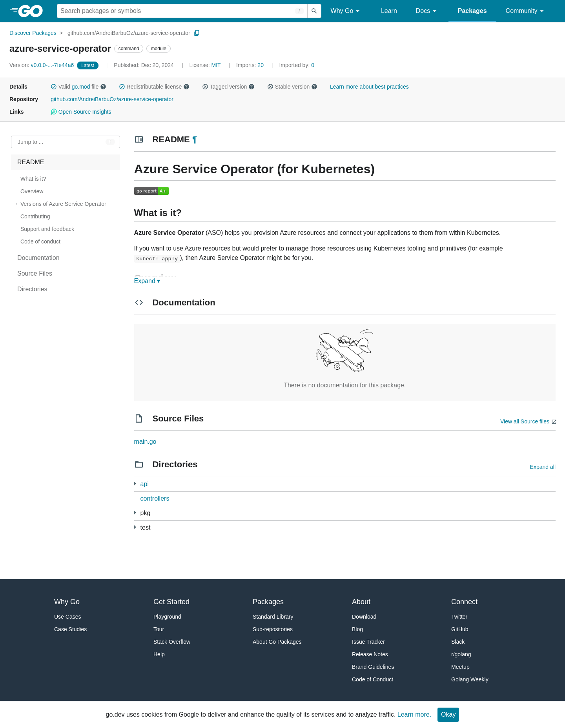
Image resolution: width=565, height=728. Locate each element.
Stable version (292, 87)
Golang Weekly (470, 679)
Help (159, 654)
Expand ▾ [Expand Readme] (147, 281)
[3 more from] (135, 484)
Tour (159, 629)
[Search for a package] (182, 11)
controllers (155, 498)
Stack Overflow (172, 642)
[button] (54, 87)
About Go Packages (277, 642)
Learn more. (414, 714)
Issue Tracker (368, 642)
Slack (458, 642)
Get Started (171, 602)
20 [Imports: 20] (251, 65)
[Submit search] (314, 11)
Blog (357, 629)
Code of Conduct (373, 679)
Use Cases (67, 617)
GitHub (460, 629)
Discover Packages (33, 33)
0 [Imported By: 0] (297, 65)
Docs (427, 11)
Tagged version (228, 87)
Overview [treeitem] (32, 191)
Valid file (78, 87)
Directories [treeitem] (32, 289)
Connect (464, 602)
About (361, 602)
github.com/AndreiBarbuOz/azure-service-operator (129, 33)
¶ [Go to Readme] (195, 139)
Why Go (346, 11)
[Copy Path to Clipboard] (197, 33)
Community (526, 11)
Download (364, 617)
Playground (167, 617)
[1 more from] (135, 527)
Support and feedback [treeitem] (47, 229)
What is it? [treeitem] (33, 179)
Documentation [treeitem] (38, 258)
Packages (472, 11)
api (145, 484)
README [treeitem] (31, 162)
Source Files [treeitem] (35, 273)
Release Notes (370, 654)
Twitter (459, 617)
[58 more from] (135, 513)
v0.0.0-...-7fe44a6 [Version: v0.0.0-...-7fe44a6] (42, 65)
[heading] (33, 11)
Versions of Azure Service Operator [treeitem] (63, 204)
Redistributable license (154, 87)
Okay (448, 714)
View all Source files (525, 421)
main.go (145, 442)
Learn (389, 11)
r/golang (461, 654)
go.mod (81, 87)
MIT (216, 65)
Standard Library (273, 617)
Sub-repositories (273, 629)
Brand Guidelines (373, 667)
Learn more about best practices (369, 87)
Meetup (460, 667)
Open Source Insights (81, 112)
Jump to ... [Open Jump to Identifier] (30, 142)
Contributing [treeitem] (35, 216)
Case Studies (70, 629)
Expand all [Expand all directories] (543, 467)
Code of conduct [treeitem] (40, 241)
